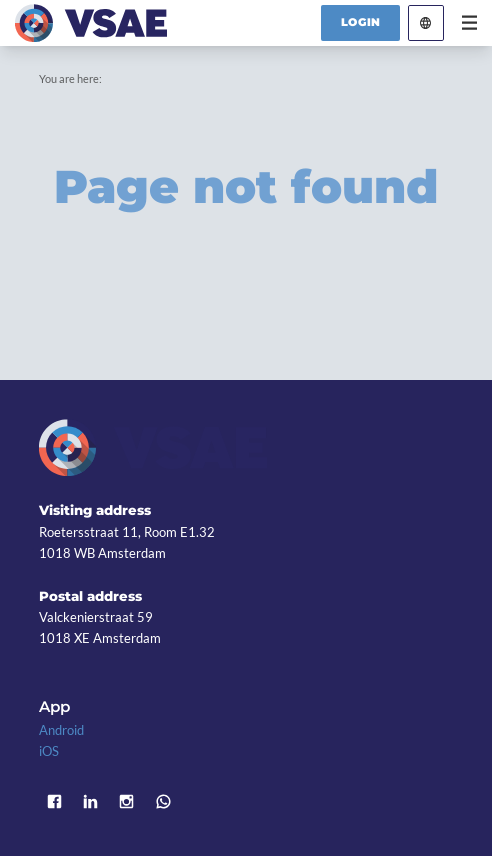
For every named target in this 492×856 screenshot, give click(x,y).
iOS (49, 751)
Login (361, 22)
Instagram (127, 802)
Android (61, 730)
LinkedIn (90, 802)
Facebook (54, 802)
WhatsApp (163, 802)
